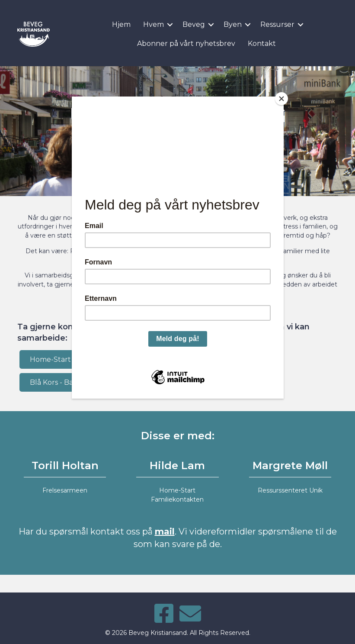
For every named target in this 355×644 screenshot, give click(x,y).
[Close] (281, 99)
